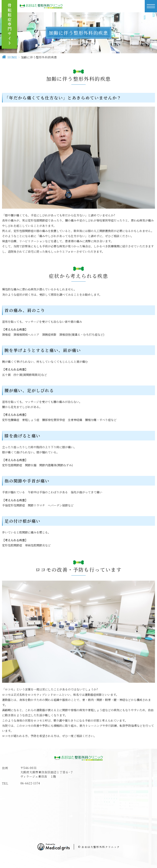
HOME (12, 57)
